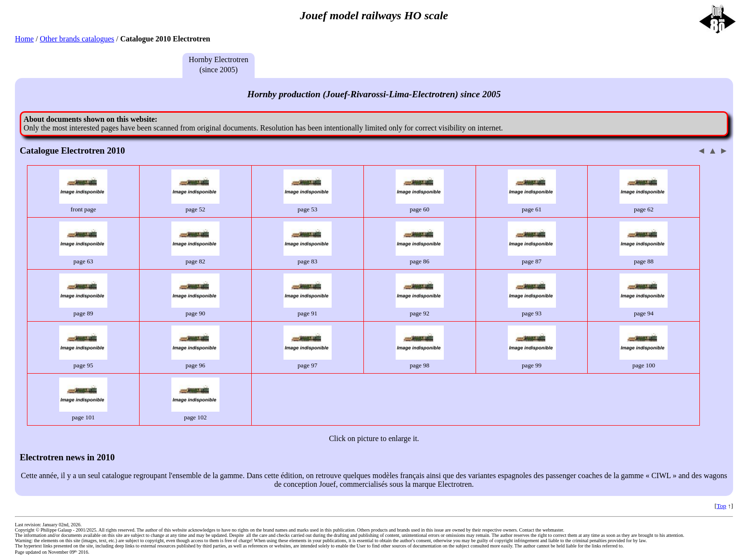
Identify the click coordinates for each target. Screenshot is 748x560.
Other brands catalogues (77, 39)
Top (722, 506)
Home (24, 39)
